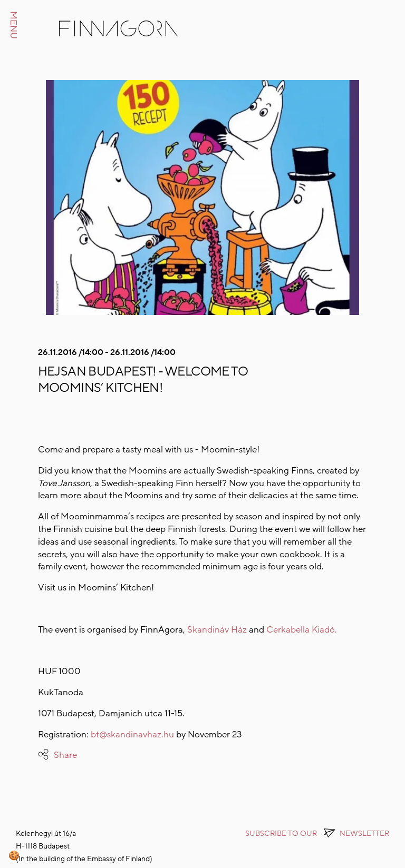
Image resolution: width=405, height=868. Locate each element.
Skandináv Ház (218, 630)
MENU (13, 25)
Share (65, 755)
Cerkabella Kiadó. (302, 630)
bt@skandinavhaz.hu (132, 734)
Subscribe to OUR (317, 834)
